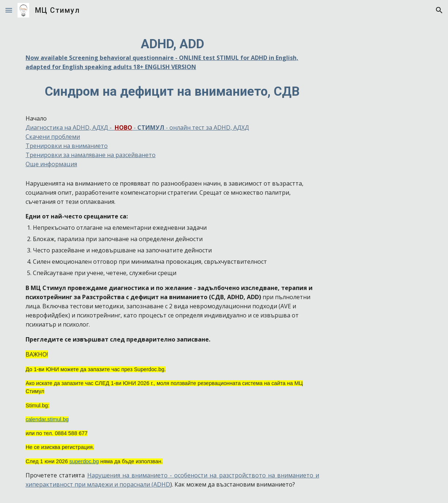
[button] (9, 10)
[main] (172, 102)
